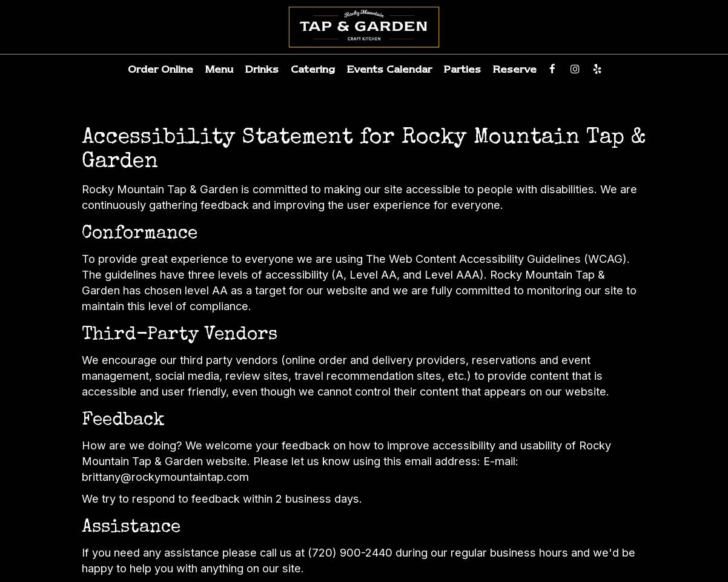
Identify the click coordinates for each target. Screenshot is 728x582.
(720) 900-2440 (350, 552)
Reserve (515, 69)
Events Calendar (389, 69)
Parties (462, 69)
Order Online (160, 69)
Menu (219, 69)
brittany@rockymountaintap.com (165, 477)
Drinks (262, 69)
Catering (313, 69)
